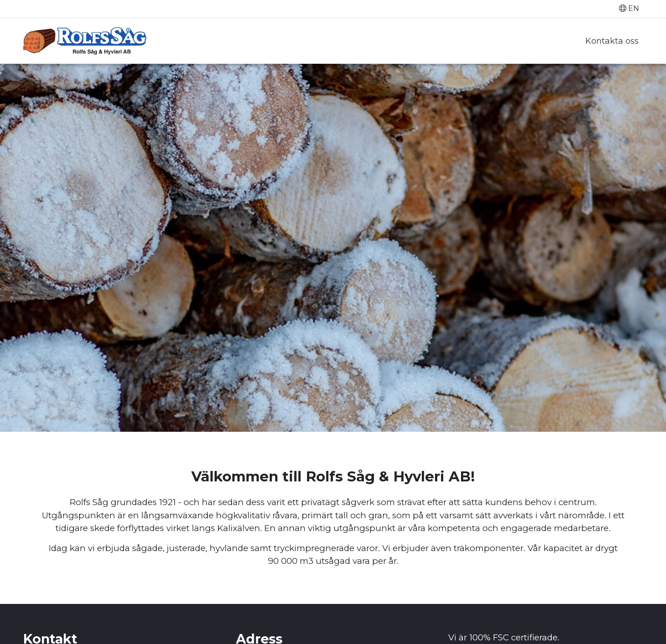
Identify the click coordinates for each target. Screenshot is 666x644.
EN (629, 8)
